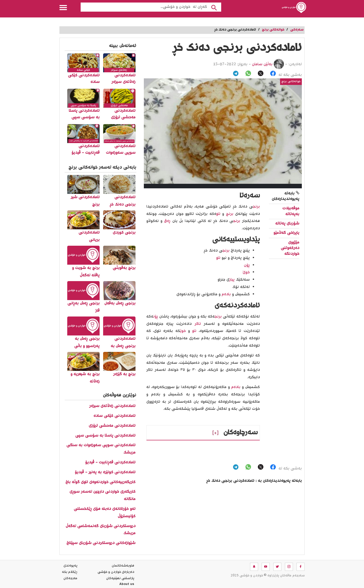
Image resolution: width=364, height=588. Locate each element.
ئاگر (198, 324)
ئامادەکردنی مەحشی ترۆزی (112, 426)
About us (127, 585)
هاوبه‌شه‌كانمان (123, 566)
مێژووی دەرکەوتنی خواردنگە (290, 248)
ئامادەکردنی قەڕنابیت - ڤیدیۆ (110, 462)
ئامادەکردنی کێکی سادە (115, 416)
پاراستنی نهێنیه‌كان (120, 578)
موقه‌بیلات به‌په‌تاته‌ (291, 211)
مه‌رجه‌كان (70, 578)
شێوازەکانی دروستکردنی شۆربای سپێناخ (101, 543)
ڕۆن (156, 317)
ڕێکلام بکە (70, 572)
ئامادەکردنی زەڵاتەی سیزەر (112, 406)
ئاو (218, 214)
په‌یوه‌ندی (70, 566)
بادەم (226, 294)
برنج (256, 207)
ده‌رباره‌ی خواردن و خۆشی (116, 572)
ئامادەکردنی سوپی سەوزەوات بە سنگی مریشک (101, 449)
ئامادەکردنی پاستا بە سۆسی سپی (105, 436)
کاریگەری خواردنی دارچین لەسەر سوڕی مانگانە (103, 495)
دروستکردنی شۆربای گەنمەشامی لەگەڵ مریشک (101, 530)
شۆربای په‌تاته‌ (287, 224)
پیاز (232, 280)
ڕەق (167, 221)
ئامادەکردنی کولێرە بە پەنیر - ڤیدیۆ (105, 472)
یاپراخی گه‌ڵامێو (286, 233)
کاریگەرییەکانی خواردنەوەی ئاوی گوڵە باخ (100, 482)
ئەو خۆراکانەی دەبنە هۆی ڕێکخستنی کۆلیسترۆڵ (105, 513)
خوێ (183, 331)
